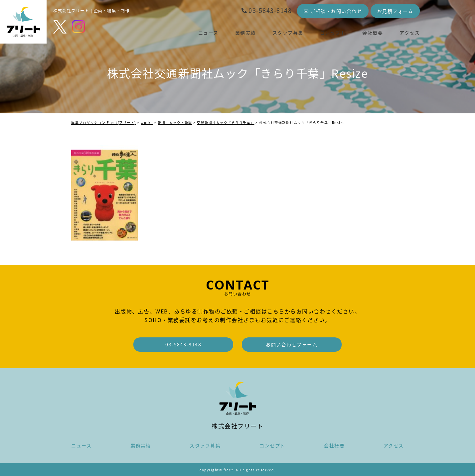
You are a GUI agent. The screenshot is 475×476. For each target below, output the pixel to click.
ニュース (208, 33)
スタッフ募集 (288, 33)
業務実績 (245, 33)
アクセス (410, 33)
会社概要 (373, 33)
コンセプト (333, 33)
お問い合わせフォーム (292, 344)
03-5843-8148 (267, 10)
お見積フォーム (395, 11)
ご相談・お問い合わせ (333, 11)
